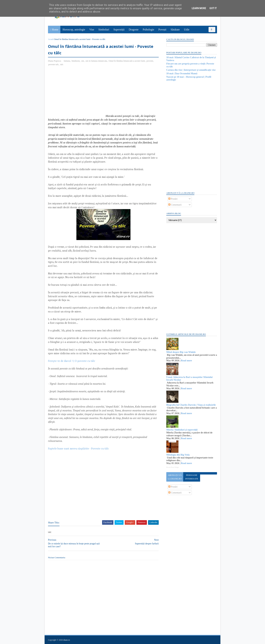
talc (62, 64)
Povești (162, 30)
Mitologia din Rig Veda (178, 455)
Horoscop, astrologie (74, 30)
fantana (67, 61)
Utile (187, 30)
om (83, 61)
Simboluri (104, 30)
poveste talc (54, 64)
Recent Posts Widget (173, 467)
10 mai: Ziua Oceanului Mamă (182, 74)
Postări (173, 199)
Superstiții (119, 30)
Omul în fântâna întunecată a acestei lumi (127, 61)
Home (55, 30)
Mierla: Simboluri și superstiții (182, 430)
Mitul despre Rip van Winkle (181, 352)
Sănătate (175, 30)
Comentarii (175, 205)
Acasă (51, 39)
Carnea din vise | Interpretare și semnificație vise (191, 70)
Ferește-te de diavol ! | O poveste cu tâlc (72, 361)
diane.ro (67, 640)
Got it (213, 8)
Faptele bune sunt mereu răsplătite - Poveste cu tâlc (78, 448)
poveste (150, 61)
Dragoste (134, 30)
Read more (186, 361)
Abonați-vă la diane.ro (175, 477)
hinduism (76, 61)
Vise (92, 30)
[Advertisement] (76, 93)
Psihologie (148, 30)
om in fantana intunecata (96, 61)
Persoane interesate (192, 477)
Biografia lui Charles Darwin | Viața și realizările (191, 405)
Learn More (199, 8)
